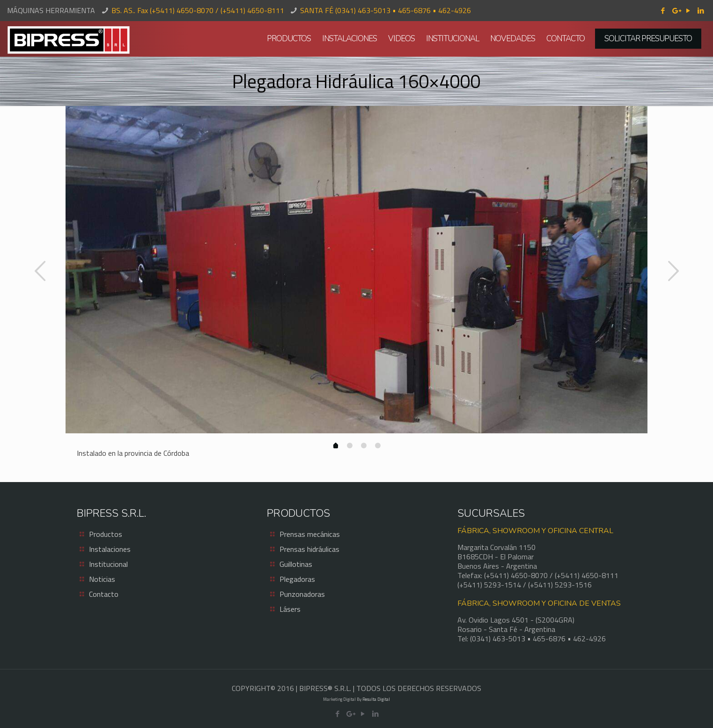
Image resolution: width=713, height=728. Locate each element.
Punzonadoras (302, 594)
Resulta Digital (376, 699)
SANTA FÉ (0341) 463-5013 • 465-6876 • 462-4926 (386, 10)
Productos (106, 534)
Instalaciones (110, 549)
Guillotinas (296, 564)
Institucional (108, 564)
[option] (356, 270)
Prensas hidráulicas (309, 549)
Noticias (102, 579)
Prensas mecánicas (310, 534)
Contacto (104, 594)
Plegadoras (297, 579)
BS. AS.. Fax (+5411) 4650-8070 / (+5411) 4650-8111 (198, 10)
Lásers (290, 609)
